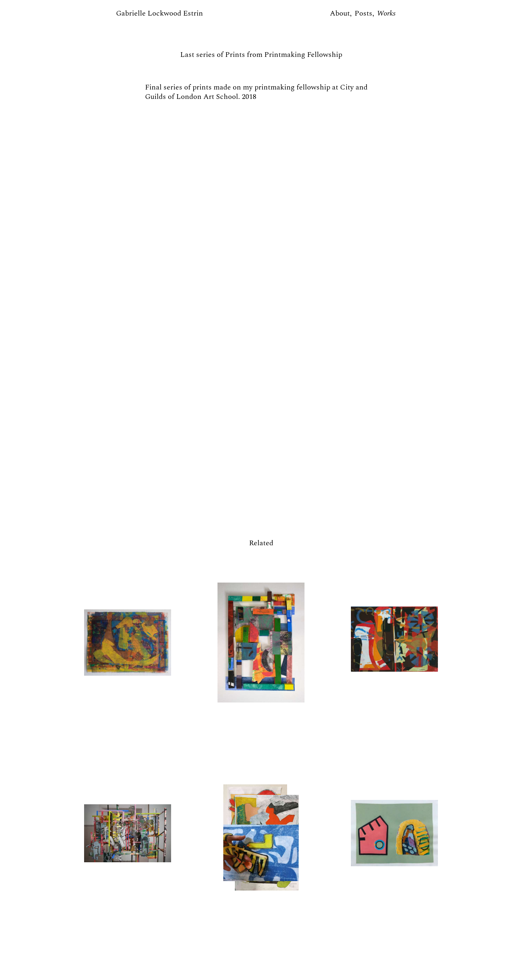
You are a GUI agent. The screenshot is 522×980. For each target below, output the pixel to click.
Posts (363, 13)
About (340, 13)
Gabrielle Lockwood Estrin (159, 13)
